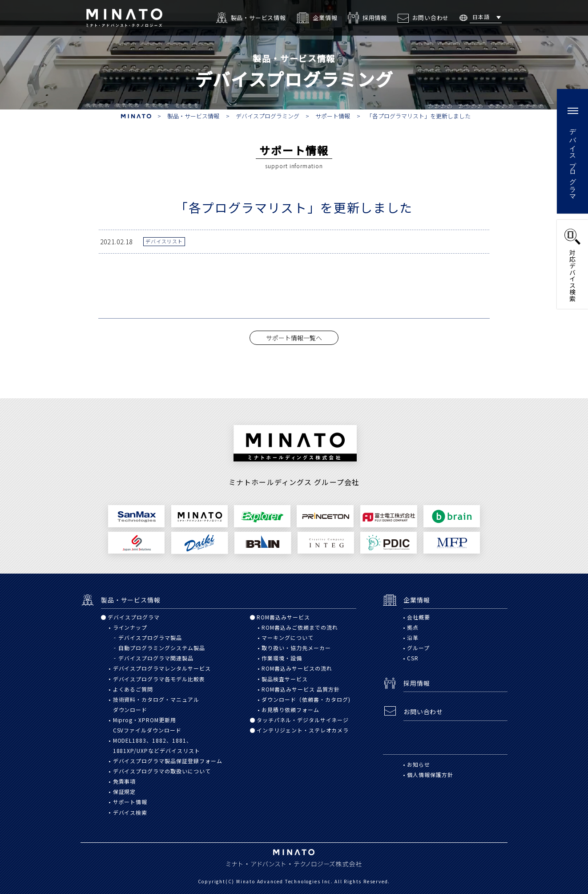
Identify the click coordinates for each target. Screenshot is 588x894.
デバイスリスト (164, 241)
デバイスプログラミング (268, 116)
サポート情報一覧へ (294, 338)
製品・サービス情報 (193, 116)
